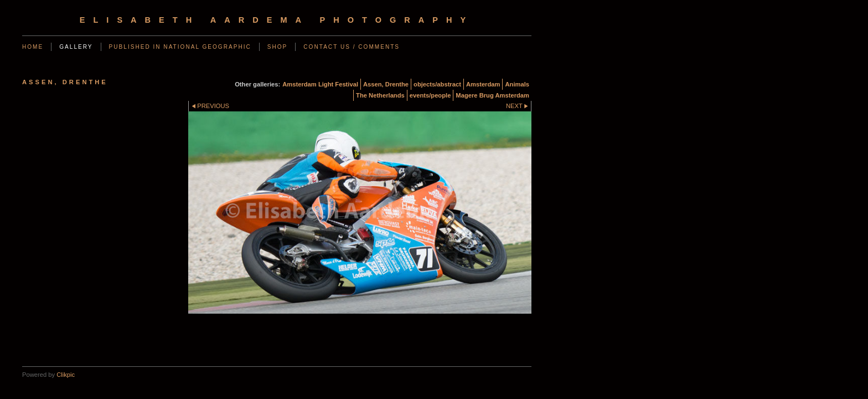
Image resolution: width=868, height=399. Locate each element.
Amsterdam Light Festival (320, 84)
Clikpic (66, 375)
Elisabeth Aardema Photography (277, 20)
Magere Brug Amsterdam (492, 95)
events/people (430, 95)
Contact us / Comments (352, 47)
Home (33, 47)
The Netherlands (380, 95)
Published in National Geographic (180, 47)
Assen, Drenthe (386, 84)
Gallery (76, 47)
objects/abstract (437, 84)
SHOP (278, 47)
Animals (517, 84)
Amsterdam (483, 84)
